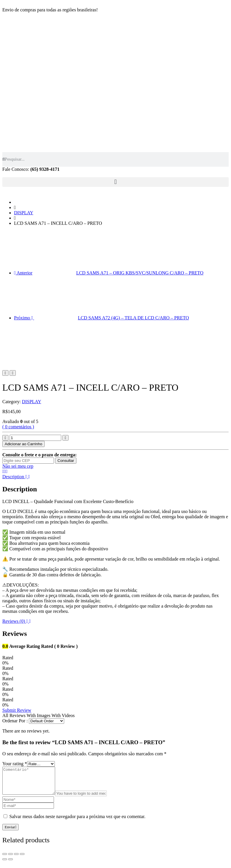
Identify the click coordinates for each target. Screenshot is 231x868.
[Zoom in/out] (22, 859)
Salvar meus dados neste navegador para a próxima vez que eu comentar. (77, 822)
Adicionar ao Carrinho (23, 444)
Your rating (15, 764)
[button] (116, 182)
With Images (38, 715)
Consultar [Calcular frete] (66, 461)
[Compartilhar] (10, 859)
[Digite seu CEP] (28, 461)
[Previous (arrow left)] (5, 864)
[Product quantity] (35, 438)
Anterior (109, 273)
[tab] (116, 477)
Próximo (101, 318)
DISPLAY (24, 213)
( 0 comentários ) (18, 427)
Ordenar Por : (15, 721)
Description (16, 477)
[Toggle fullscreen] (16, 859)
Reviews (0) (16, 621)
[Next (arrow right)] (10, 864)
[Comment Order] (47, 721)
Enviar (10, 832)
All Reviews (14, 715)
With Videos (63, 715)
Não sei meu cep (18, 466)
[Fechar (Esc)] (5, 859)
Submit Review (17, 710)
